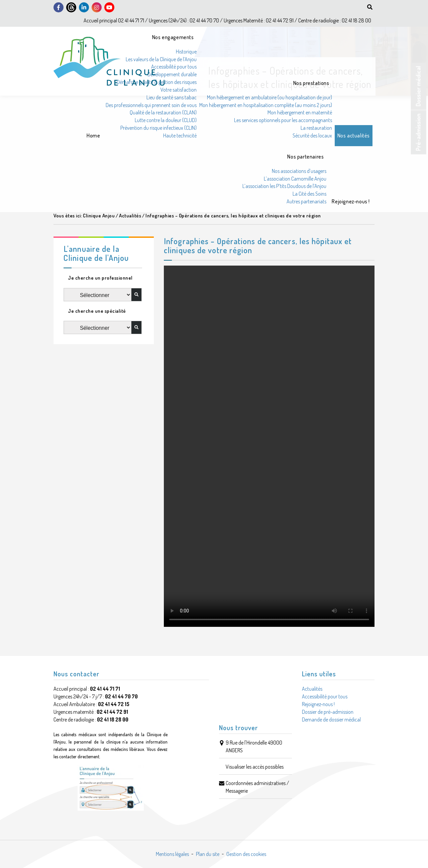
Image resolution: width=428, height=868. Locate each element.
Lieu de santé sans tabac (172, 97)
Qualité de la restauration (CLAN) (163, 112)
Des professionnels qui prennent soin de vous (151, 105)
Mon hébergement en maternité (300, 112)
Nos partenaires (305, 157)
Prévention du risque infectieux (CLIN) (158, 128)
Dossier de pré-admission (328, 712)
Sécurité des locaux (312, 135)
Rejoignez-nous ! (351, 201)
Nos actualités (354, 135)
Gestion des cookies (246, 854)
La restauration (316, 128)
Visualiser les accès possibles (255, 767)
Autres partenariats (306, 201)
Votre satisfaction (179, 90)
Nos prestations (311, 83)
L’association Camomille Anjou (295, 179)
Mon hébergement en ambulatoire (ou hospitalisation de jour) (270, 97)
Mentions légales (172, 854)
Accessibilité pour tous (174, 67)
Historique (186, 52)
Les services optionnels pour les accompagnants (283, 120)
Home (93, 135)
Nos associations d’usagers (299, 171)
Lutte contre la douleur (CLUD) (166, 120)
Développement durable (172, 74)
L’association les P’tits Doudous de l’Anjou (284, 186)
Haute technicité (180, 135)
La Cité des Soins (309, 194)
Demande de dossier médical (331, 719)
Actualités (312, 689)
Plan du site (208, 854)
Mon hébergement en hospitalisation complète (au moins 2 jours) (266, 105)
